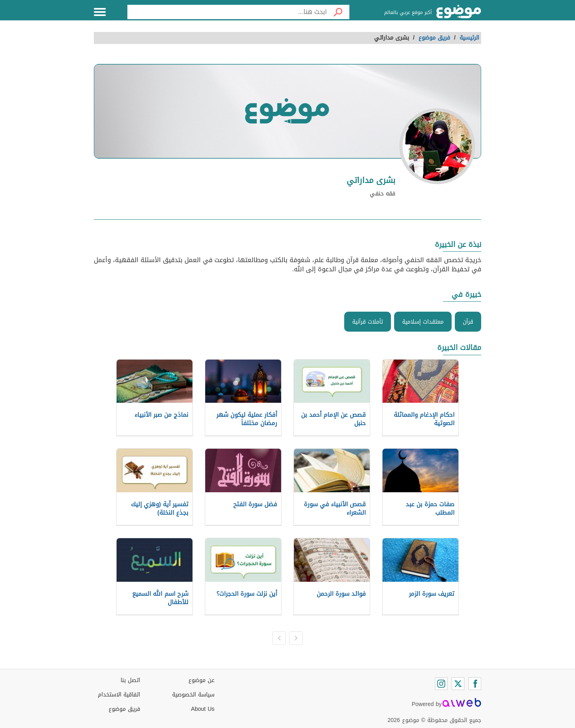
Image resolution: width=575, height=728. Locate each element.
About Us (203, 709)
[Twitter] (458, 684)
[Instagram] (441, 684)
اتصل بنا (130, 680)
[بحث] (338, 12)
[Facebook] (475, 684)
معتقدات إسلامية (423, 322)
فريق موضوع (124, 709)
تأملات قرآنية (368, 322)
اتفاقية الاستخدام (119, 695)
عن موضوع (201, 680)
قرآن (468, 322)
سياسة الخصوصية (193, 695)
